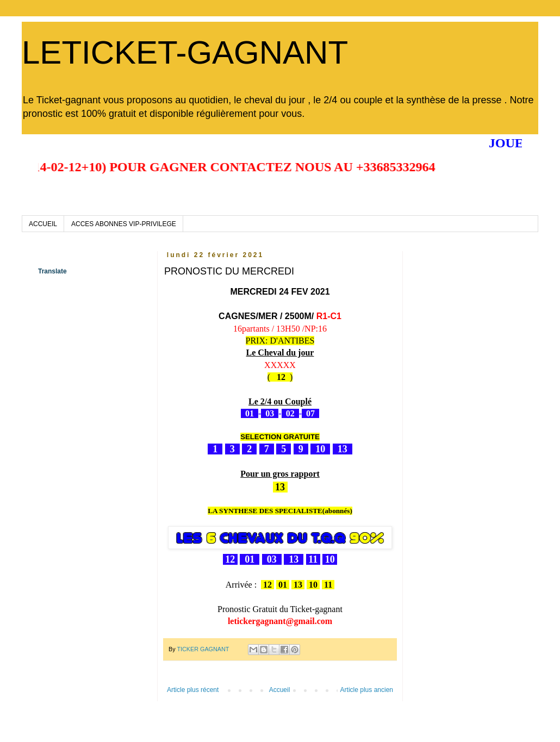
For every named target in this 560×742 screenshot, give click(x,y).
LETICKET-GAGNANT (185, 52)
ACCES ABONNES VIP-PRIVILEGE (124, 224)
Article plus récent (193, 690)
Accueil (280, 690)
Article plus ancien (367, 690)
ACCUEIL (43, 224)
